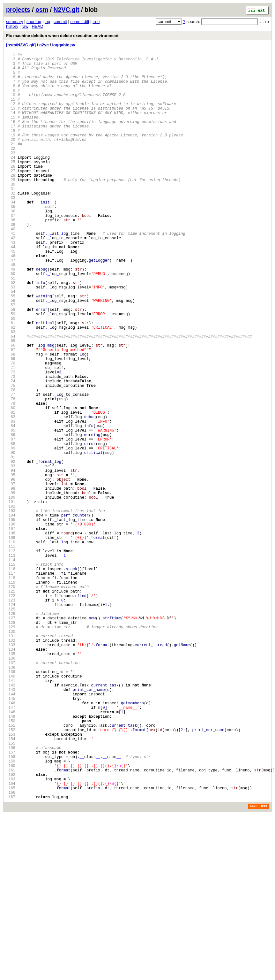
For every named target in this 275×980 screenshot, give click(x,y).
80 (11, 484)
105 (11, 620)
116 (11, 680)
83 (11, 501)
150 (11, 865)
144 (11, 832)
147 (11, 848)
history (12, 26)
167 (11, 957)
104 (11, 615)
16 (11, 137)
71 (11, 436)
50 (11, 322)
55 (11, 349)
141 (11, 816)
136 (11, 789)
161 (11, 924)
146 (11, 843)
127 (11, 740)
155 (11, 892)
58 (11, 365)
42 (11, 278)
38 (11, 256)
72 (11, 441)
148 (11, 854)
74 (11, 452)
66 (11, 408)
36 (11, 245)
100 (11, 593)
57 (11, 360)
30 (11, 213)
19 (11, 153)
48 (11, 311)
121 (11, 707)
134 (11, 778)
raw (25, 26)
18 (11, 148)
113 (11, 664)
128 (11, 745)
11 (11, 110)
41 (11, 273)
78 (11, 474)
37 (11, 251)
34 (11, 235)
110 (11, 647)
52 (11, 332)
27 (11, 197)
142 (11, 821)
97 (11, 577)
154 (11, 886)
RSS (264, 966)
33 (11, 229)
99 (11, 588)
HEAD (37, 26)
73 (11, 446)
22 (11, 169)
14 (11, 126)
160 (11, 919)
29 (11, 207)
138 (11, 799)
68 (11, 419)
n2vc (44, 45)
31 (11, 218)
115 (11, 674)
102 (11, 604)
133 (11, 772)
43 (11, 283)
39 (11, 262)
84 (11, 506)
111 (11, 653)
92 (11, 550)
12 (11, 115)
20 (11, 159)
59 (11, 370)
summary (15, 22)
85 (11, 512)
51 (11, 327)
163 (11, 935)
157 (11, 903)
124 (11, 723)
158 (11, 908)
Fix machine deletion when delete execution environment (62, 36)
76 (11, 463)
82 (11, 495)
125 (11, 729)
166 (11, 951)
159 (11, 913)
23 (11, 175)
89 (11, 533)
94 (11, 560)
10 (11, 104)
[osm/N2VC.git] (21, 45)
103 (11, 609)
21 (11, 164)
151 (11, 870)
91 (11, 544)
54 (11, 343)
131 (11, 761)
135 (11, 783)
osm (42, 10)
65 (11, 403)
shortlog (34, 22)
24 (11, 180)
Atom (253, 966)
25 (11, 186)
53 (11, 338)
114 (11, 669)
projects (18, 10)
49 (11, 316)
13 (11, 121)
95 (11, 566)
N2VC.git (67, 10)
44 (11, 289)
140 (11, 810)
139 (11, 805)
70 (11, 430)
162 (11, 930)
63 (11, 392)
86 (11, 517)
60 (11, 376)
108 (11, 636)
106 (11, 626)
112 (11, 658)
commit (60, 22)
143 (11, 827)
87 (11, 522)
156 (11, 897)
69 (11, 425)
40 (11, 267)
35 (11, 240)
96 (11, 571)
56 (11, 354)
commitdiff (80, 22)
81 (11, 490)
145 (11, 837)
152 (11, 875)
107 (11, 631)
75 (11, 457)
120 (11, 702)
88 (11, 528)
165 (11, 946)
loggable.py (64, 45)
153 (11, 881)
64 (11, 398)
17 (11, 142)
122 (11, 712)
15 (11, 131)
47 (11, 305)
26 (11, 191)
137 (11, 794)
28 (11, 202)
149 (11, 859)
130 (11, 756)
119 (11, 696)
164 (11, 941)
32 (11, 224)
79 (11, 479)
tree (96, 22)
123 (11, 718)
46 (11, 300)
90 (11, 539)
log (47, 22)
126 (11, 734)
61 (11, 381)
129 (11, 750)
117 (11, 685)
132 (11, 767)
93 (11, 555)
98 (11, 582)
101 (11, 598)
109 (11, 642)
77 (11, 468)
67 (11, 414)
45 (11, 294)
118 (11, 691)
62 (11, 387)
